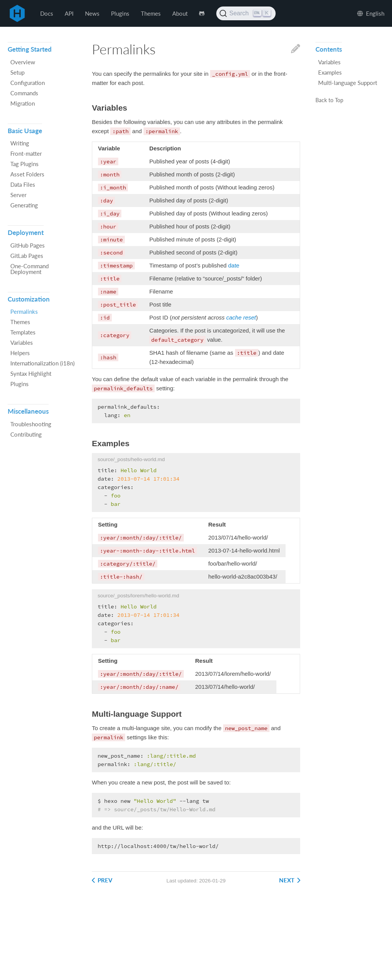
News (92, 13)
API (69, 13)
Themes (151, 13)
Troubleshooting (31, 424)
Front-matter (26, 153)
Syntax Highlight (31, 373)
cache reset (241, 317)
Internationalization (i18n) (42, 363)
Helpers (20, 353)
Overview (23, 62)
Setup (17, 72)
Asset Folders (27, 174)
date (234, 265)
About (180, 13)
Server (18, 195)
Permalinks (24, 311)
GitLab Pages (27, 256)
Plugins (120, 13)
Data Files (23, 184)
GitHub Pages (28, 245)
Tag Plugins (24, 164)
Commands (24, 93)
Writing (20, 143)
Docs (47, 13)
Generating (24, 205)
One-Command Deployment (29, 269)
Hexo (17, 13)
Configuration (28, 83)
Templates (23, 332)
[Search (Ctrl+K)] (246, 13)
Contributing (26, 434)
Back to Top (329, 101)
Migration (23, 103)
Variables (22, 342)
